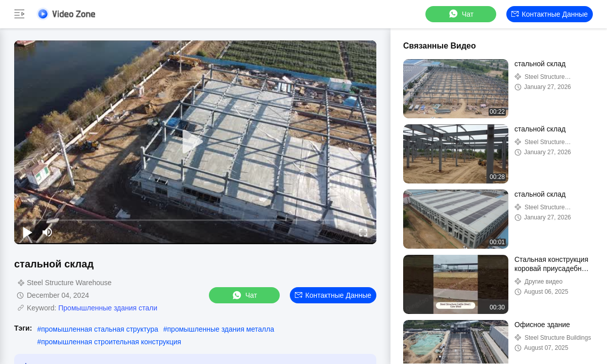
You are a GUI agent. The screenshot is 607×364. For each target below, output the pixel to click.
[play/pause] (27, 232)
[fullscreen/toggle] (363, 232)
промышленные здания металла (221, 329)
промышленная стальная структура (100, 329)
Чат (461, 14)
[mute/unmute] (48, 232)
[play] (195, 142)
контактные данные (550, 14)
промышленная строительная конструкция (111, 342)
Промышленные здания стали (108, 308)
